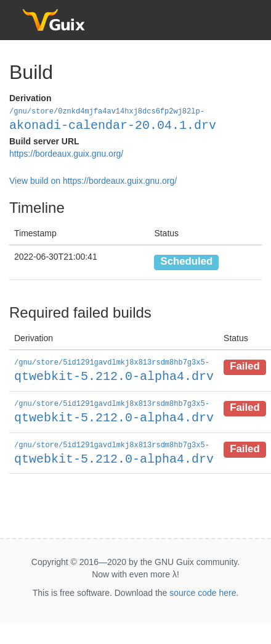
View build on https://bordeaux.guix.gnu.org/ (93, 180)
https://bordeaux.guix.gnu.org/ (66, 153)
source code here (203, 590)
